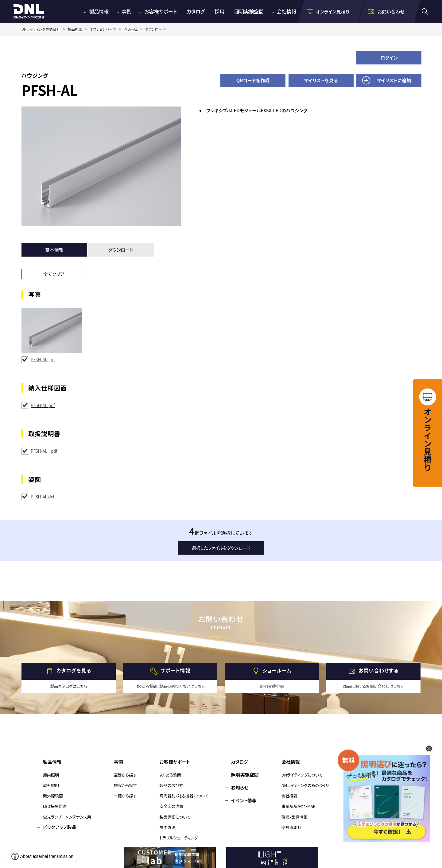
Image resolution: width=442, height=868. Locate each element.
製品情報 (99, 11)
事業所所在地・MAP (299, 806)
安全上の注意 (171, 806)
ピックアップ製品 (60, 827)
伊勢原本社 (291, 827)
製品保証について (175, 817)
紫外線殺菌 (53, 796)
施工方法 (167, 827)
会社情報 (286, 11)
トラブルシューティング (178, 838)
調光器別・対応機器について (184, 796)
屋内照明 (51, 775)
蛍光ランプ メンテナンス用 (67, 817)
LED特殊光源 (55, 806)
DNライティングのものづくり (305, 785)
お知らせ (240, 787)
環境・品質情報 (295, 817)
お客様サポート (161, 11)
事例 (126, 11)
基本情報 (54, 250)
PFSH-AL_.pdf (44, 451)
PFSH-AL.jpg (43, 359)
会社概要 (289, 796)
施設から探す (125, 785)
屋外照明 (51, 785)
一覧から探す (125, 796)
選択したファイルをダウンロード (221, 548)
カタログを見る (74, 671)
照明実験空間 (249, 11)
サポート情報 (175, 671)
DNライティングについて (302, 775)
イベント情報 (244, 800)
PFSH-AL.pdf (43, 405)
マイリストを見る (321, 80)
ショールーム (277, 671)
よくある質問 (170, 775)
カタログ (196, 11)
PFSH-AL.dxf (42, 497)
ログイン (389, 58)
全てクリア (54, 274)
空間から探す (125, 775)
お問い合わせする (379, 671)
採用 (219, 11)
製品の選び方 (171, 785)
